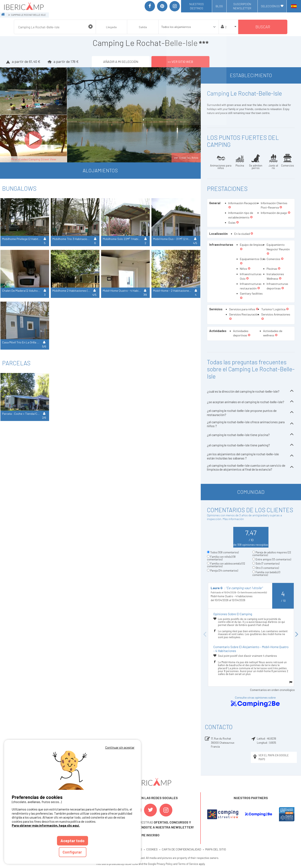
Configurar (73, 852)
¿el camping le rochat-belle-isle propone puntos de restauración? (251, 412)
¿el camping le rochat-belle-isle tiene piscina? (251, 435)
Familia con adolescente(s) (226, 565)
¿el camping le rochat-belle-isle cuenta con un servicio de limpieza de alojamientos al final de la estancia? (251, 467)
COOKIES (152, 849)
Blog (219, 6)
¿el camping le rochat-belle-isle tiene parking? (251, 445)
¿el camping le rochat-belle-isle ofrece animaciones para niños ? (251, 424)
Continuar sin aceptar (120, 747)
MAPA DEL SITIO (216, 849)
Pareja (224, 571)
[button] (230, 207)
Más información (233, 519)
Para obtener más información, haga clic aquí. (46, 825)
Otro (267, 568)
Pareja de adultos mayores (272, 554)
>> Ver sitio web (180, 62)
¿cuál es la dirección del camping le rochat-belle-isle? (251, 391)
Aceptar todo (73, 841)
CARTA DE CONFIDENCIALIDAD (181, 849)
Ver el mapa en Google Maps (271, 757)
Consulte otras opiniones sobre (255, 702)
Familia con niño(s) (221, 558)
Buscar (263, 27)
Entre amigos (273, 559)
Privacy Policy (165, 864)
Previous (205, 635)
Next (297, 635)
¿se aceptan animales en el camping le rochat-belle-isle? (251, 402)
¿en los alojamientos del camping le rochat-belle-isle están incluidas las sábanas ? (251, 456)
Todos (224, 552)
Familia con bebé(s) (266, 574)
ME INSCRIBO (150, 835)
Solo (268, 563)
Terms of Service (188, 864)
